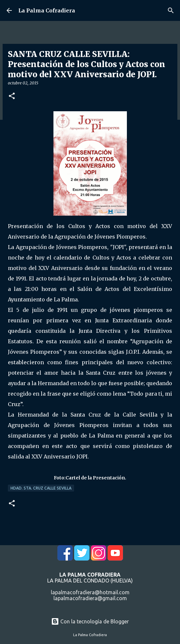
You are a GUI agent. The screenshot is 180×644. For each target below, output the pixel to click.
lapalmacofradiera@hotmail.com (90, 592)
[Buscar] (171, 10)
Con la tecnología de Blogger (90, 621)
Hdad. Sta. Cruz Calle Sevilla (41, 488)
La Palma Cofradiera (47, 10)
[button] (12, 96)
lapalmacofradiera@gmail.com (90, 598)
